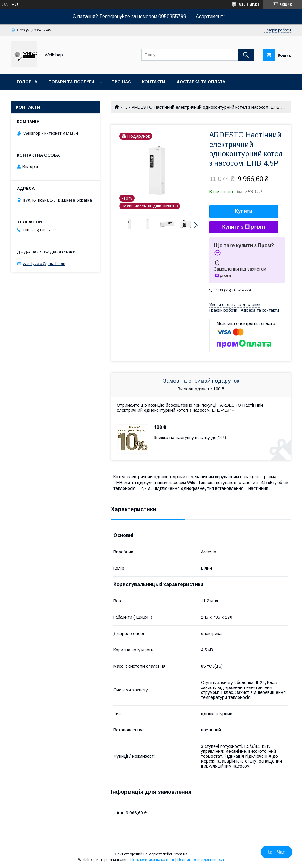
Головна (27, 82)
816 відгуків (249, 4)
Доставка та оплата (201, 82)
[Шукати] (246, 55)
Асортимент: (210, 16)
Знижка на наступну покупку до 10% (190, 438)
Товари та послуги (71, 82)
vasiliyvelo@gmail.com (44, 264)
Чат (276, 852)
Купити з (243, 227)
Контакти (154, 82)
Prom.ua (180, 854)
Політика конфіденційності (201, 860)
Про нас (121, 82)
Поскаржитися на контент (152, 860)
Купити (244, 211)
